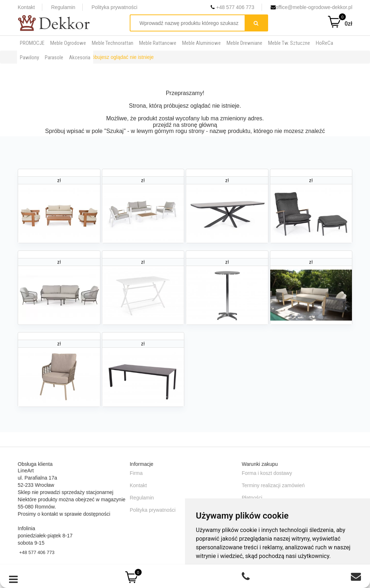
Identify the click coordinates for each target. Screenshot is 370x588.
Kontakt (26, 7)
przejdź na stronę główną (185, 125)
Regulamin (63, 7)
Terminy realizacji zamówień (273, 485)
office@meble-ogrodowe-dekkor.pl (311, 7)
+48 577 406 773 (232, 7)
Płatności (252, 498)
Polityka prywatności (114, 7)
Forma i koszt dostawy (267, 473)
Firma (136, 473)
